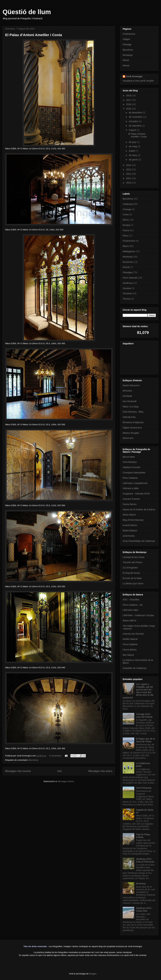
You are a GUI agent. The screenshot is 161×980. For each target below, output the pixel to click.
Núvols (126, 267)
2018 (129, 96)
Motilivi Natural (130, 639)
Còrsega (127, 209)
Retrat (126, 60)
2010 (129, 183)
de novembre (136, 117)
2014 (129, 165)
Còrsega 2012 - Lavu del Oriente (144, 716)
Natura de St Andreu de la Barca (139, 510)
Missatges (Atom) (66, 781)
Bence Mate (129, 457)
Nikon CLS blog (130, 407)
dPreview (127, 391)
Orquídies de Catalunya (135, 668)
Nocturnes (128, 262)
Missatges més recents (18, 771)
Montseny (141, 884)
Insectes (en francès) (133, 634)
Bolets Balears (130, 531)
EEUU (126, 220)
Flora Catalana (130, 478)
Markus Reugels (131, 433)
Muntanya (128, 55)
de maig (133, 146)
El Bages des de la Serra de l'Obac (145, 740)
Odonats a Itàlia (131, 488)
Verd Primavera (144, 788)
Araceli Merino (130, 525)
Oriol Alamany (130, 462)
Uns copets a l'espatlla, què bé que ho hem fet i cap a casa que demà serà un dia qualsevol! (138, 691)
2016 (129, 104)
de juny (133, 142)
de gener (134, 160)
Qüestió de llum (27, 12)
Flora (125, 236)
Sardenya (128, 283)
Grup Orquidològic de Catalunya (139, 541)
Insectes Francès (131, 499)
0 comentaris (55, 756)
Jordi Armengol (134, 76)
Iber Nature (128, 655)
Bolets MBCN (129, 621)
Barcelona (34, 760)
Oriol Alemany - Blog (133, 412)
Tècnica (127, 299)
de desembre (136, 113)
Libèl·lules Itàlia (130, 610)
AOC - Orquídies (131, 600)
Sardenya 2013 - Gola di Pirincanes (145, 860)
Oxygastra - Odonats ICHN (136, 494)
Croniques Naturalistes (134, 473)
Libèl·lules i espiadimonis (135, 483)
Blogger (93, 974)
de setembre (135, 126)
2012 (129, 174)
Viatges (126, 39)
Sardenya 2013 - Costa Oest (144, 909)
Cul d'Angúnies (130, 568)
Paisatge (127, 44)
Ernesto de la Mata (132, 578)
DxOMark (127, 396)
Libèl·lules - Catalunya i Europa (138, 615)
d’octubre (134, 121)
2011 (129, 178)
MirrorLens (128, 438)
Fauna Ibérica (130, 650)
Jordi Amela (129, 536)
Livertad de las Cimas (134, 557)
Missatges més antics (100, 771)
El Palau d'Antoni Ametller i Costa (34, 35)
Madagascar (129, 251)
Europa (126, 225)
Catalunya (128, 204)
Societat (127, 288)
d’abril (132, 151)
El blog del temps (131, 573)
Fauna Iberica (130, 504)
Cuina (126, 214)
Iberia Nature (129, 515)
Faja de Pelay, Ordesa (143, 836)
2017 (129, 100)
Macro (126, 246)
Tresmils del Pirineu (133, 562)
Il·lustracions (129, 34)
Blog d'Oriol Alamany (133, 520)
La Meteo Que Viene (133, 584)
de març (133, 155)
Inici (60, 771)
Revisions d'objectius (133, 422)
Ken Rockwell (130, 401)
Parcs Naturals (130, 278)
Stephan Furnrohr (132, 467)
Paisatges (128, 272)
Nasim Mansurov (131, 385)
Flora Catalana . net (133, 605)
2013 (129, 170)
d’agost (133, 130)
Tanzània (127, 293)
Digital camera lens (132, 428)
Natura (126, 65)
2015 (129, 109)
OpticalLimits (129, 417)
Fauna (126, 230)
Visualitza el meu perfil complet (138, 81)
